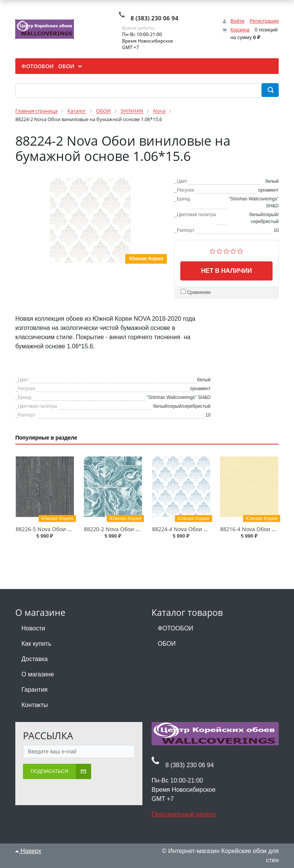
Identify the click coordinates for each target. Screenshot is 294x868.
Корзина (240, 30)
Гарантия (34, 690)
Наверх (28, 851)
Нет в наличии (226, 271)
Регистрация (264, 21)
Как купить (36, 644)
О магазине (38, 674)
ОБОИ (167, 644)
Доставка (35, 659)
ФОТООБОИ (176, 628)
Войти (237, 21)
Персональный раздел (184, 814)
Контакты (35, 705)
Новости (33, 628)
